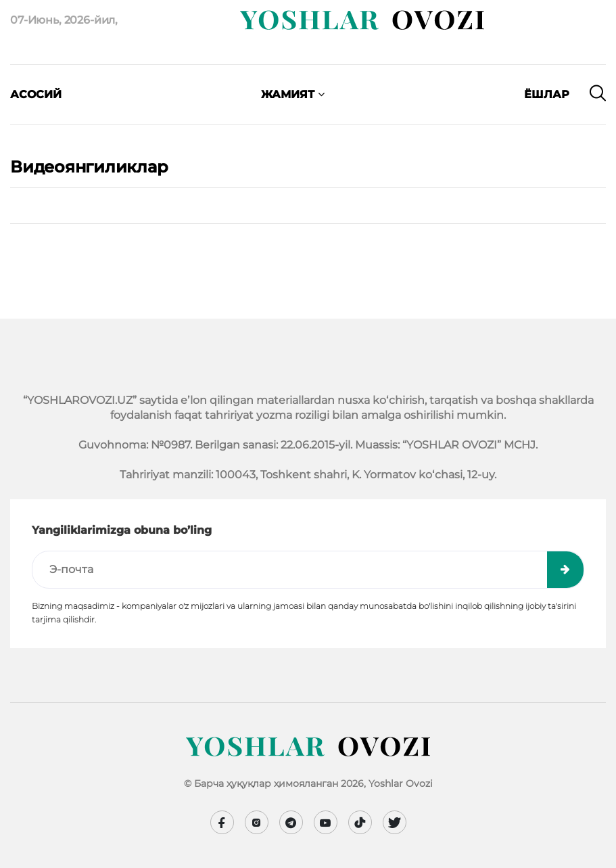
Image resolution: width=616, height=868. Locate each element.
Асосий (36, 94)
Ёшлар (547, 94)
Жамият (293, 94)
